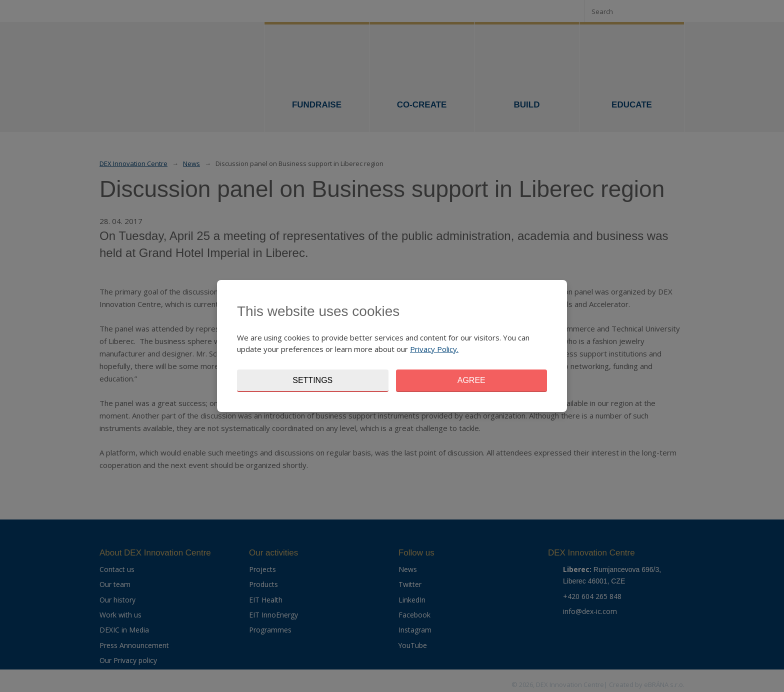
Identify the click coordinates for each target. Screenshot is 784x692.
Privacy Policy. (434, 349)
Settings (312, 380)
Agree (471, 380)
